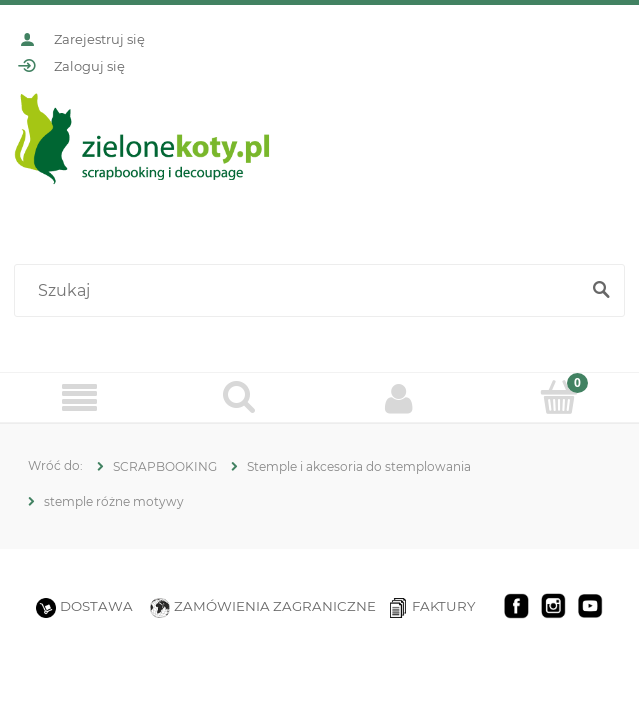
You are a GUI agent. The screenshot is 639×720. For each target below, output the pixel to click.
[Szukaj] (601, 291)
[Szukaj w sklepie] (301, 291)
